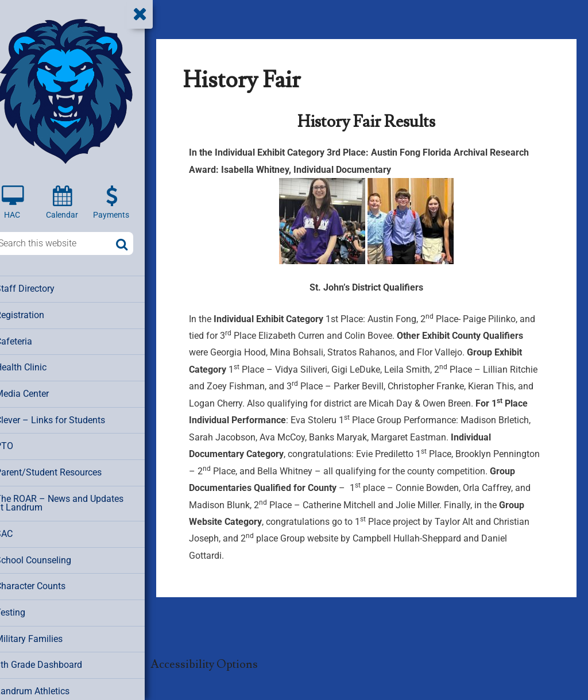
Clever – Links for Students (64, 417)
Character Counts (45, 581)
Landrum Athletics (47, 684)
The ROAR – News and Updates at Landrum (77, 499)
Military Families (43, 633)
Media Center (37, 392)
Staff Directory (39, 288)
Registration (35, 314)
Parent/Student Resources (62, 469)
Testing (26, 607)
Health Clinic (36, 366)
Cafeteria (29, 340)
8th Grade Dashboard (52, 659)
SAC (20, 529)
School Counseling (48, 555)
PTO (20, 443)
